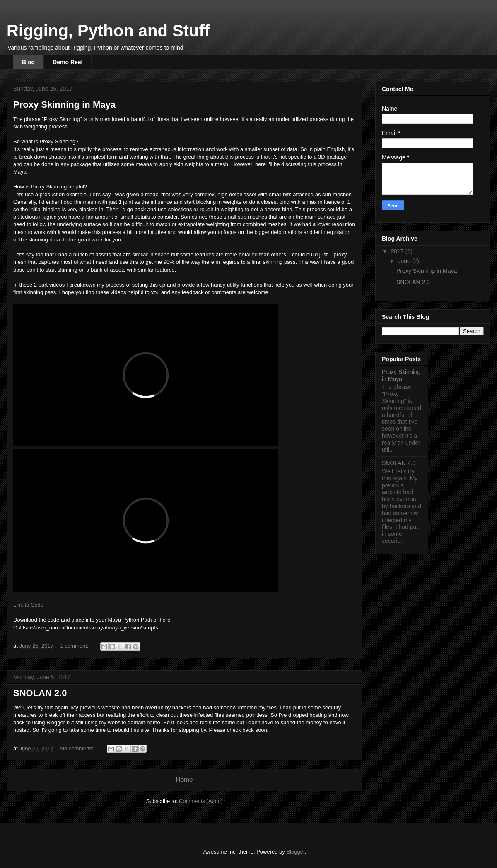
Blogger (295, 852)
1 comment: (75, 646)
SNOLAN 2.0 (40, 693)
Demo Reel (68, 62)
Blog (28, 62)
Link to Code (28, 605)
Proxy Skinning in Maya (64, 105)
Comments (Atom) (201, 801)
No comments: (78, 749)
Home (184, 780)
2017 (398, 251)
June (405, 261)
